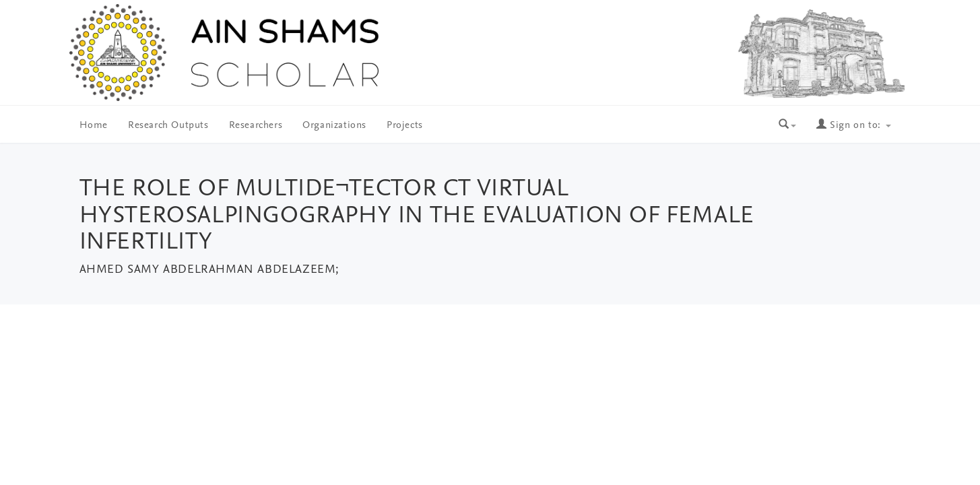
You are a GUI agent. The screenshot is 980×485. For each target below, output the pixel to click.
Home (94, 126)
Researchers (256, 126)
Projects (405, 126)
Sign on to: (853, 126)
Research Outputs (168, 126)
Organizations (334, 126)
